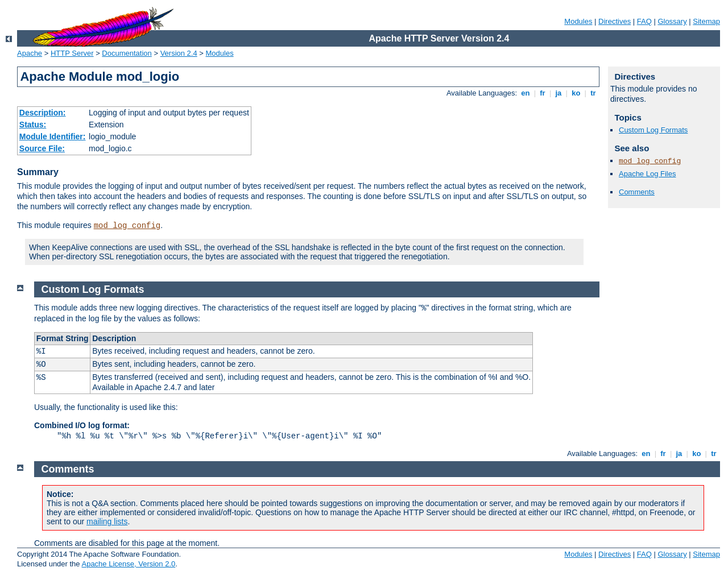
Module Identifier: (53, 136)
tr (593, 93)
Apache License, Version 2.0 (128, 564)
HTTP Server (72, 53)
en (526, 93)
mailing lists (107, 521)
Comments (637, 192)
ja (559, 93)
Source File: (42, 148)
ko (576, 93)
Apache (30, 53)
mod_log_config (127, 226)
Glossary (672, 21)
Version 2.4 (179, 53)
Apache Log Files (647, 174)
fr (543, 93)
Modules (578, 21)
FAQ (644, 21)
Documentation (127, 53)
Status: (33, 125)
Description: (43, 113)
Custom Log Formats (653, 130)
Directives (615, 21)
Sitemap (706, 21)
